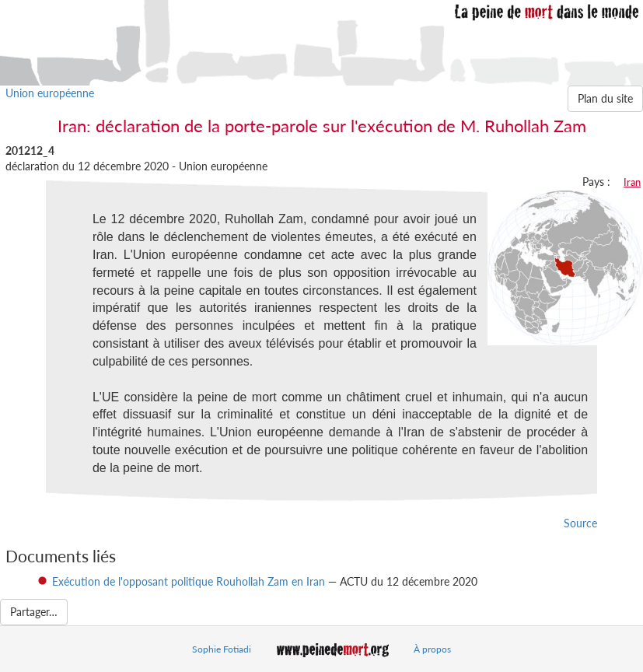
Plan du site (605, 98)
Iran (632, 182)
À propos (432, 649)
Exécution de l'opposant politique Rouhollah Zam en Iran (189, 581)
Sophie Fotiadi (222, 649)
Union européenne (50, 93)
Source (580, 523)
